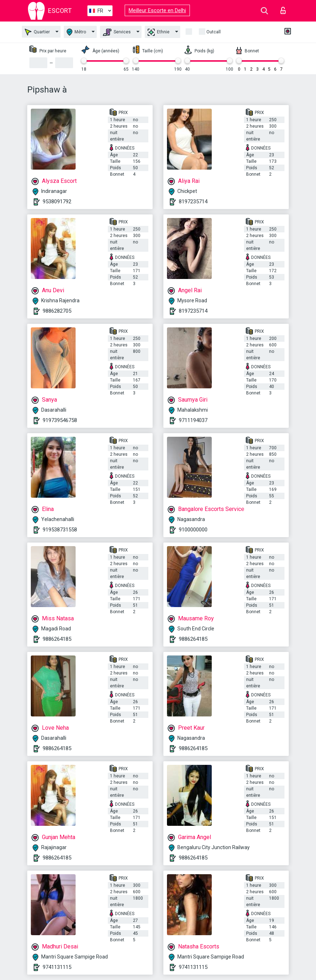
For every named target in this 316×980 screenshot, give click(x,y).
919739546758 (60, 420)
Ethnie (159, 32)
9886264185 (57, 639)
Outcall (214, 32)
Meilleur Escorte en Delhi (157, 10)
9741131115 (57, 967)
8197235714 (193, 202)
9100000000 (193, 530)
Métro (76, 32)
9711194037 (193, 420)
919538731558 (60, 530)
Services (117, 32)
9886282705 (57, 311)
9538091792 (57, 202)
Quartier (37, 32)
